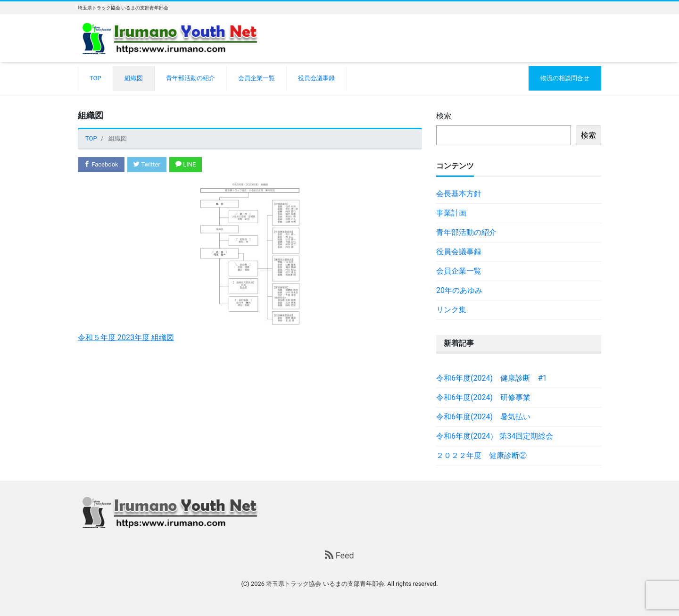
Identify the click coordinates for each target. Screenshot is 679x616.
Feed (339, 555)
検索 (444, 116)
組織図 (134, 78)
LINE (186, 164)
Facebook (101, 164)
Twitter (147, 164)
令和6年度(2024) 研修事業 (483, 397)
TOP (95, 78)
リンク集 (451, 310)
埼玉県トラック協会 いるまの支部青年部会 (325, 584)
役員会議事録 (316, 78)
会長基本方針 (459, 194)
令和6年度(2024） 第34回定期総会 (495, 436)
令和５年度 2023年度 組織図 (126, 337)
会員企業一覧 (257, 78)
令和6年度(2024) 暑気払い (483, 417)
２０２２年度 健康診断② (481, 455)
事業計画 (451, 213)
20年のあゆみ (459, 290)
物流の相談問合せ (565, 78)
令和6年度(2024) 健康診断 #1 (492, 378)
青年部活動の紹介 (190, 78)
